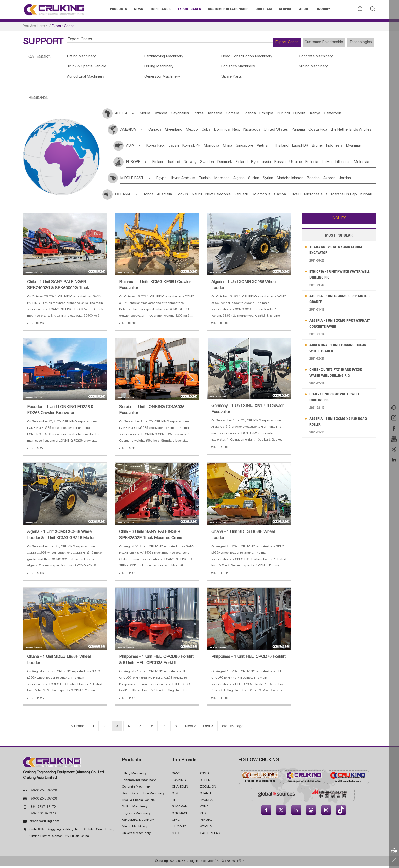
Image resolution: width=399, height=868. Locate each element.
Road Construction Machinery (230, 57)
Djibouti (337, 116)
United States (302, 132)
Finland (162, 165)
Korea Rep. (157, 148)
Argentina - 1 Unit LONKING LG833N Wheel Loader (336, 350)
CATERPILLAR (210, 836)
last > (208, 728)
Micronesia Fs (353, 197)
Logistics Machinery (221, 68)
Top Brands (160, 9)
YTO (203, 816)
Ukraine (329, 165)
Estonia (349, 165)
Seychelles (190, 116)
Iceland (181, 165)
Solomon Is (287, 197)
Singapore (265, 148)
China (244, 148)
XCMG (204, 776)
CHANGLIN (180, 789)
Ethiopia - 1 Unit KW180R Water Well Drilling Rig (339, 277)
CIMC (176, 822)
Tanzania (233, 116)
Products (118, 9)
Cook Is (192, 197)
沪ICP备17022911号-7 (229, 863)
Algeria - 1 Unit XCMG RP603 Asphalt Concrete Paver (335, 326)
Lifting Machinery (82, 57)
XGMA (204, 809)
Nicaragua (274, 132)
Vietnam (288, 148)
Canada (158, 132)
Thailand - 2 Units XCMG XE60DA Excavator (340, 252)
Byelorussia (287, 165)
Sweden (221, 165)
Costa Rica (352, 132)
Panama (328, 132)
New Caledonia (236, 197)
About (304, 9)
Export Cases (189, 9)
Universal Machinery (136, 836)
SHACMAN (180, 809)
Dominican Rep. (245, 132)
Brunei (353, 148)
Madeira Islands (322, 181)
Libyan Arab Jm (191, 181)
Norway (201, 165)
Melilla (148, 116)
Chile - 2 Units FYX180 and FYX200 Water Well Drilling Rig (340, 375)
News (139, 9)
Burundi (317, 116)
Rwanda (167, 116)
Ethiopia (296, 116)
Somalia (254, 116)
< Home (73, 728)
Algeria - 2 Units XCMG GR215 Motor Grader (337, 301)
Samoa (310, 197)
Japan (179, 148)
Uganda (275, 116)
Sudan (277, 181)
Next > (189, 728)
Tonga (151, 197)
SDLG (176, 836)
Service (285, 9)
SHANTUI (207, 796)
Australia (171, 197)
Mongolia (225, 148)
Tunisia (217, 181)
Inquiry (324, 9)
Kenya (356, 116)
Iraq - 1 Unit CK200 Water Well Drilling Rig (338, 399)
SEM (175, 796)
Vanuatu (263, 197)
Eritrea (212, 116)
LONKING (179, 782)
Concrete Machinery (289, 57)
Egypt (166, 181)
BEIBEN (205, 782)
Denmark (243, 165)
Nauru (211, 197)
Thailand (310, 148)
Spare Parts (214, 79)
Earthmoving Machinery (156, 57)
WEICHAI (206, 829)
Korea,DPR (201, 148)
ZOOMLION (208, 789)
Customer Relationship (228, 9)
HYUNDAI (207, 802)
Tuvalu (329, 197)
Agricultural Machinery (87, 79)
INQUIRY (339, 221)
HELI (175, 802)
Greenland (181, 132)
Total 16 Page (235, 728)
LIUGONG (179, 829)
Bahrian (349, 181)
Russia (310, 165)
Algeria (259, 181)
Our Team (264, 9)
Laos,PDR (332, 148)
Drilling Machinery (151, 68)
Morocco (238, 181)
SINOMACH (180, 816)
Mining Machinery (286, 68)
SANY (176, 776)
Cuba (221, 132)
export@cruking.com (44, 824)
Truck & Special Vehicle (88, 68)
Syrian (296, 181)
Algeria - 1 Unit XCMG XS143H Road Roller (337, 424)
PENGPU (206, 822)
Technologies (357, 42)
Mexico (203, 132)
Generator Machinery (154, 79)
